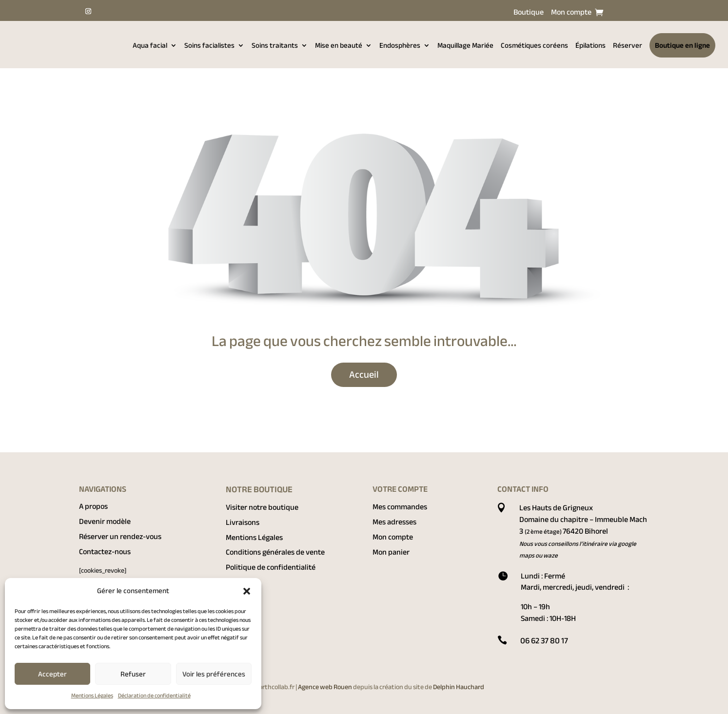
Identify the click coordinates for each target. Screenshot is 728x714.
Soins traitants (275, 45)
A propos (93, 506)
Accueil (364, 375)
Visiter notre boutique (262, 507)
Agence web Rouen (325, 687)
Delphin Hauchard (459, 687)
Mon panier (391, 552)
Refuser (133, 674)
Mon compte (571, 14)
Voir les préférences (214, 674)
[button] (247, 591)
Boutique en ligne (682, 45)
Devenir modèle (105, 521)
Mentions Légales (92, 695)
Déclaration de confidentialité (154, 695)
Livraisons (243, 522)
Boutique (529, 14)
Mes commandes (400, 507)
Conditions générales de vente (275, 552)
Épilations (590, 45)
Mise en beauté (339, 45)
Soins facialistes (209, 45)
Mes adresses (394, 522)
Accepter (52, 674)
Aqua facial (150, 45)
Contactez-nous (105, 552)
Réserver (628, 45)
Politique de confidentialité (271, 567)
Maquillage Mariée (465, 45)
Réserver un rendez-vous (120, 537)
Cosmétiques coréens (534, 45)
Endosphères (400, 45)
